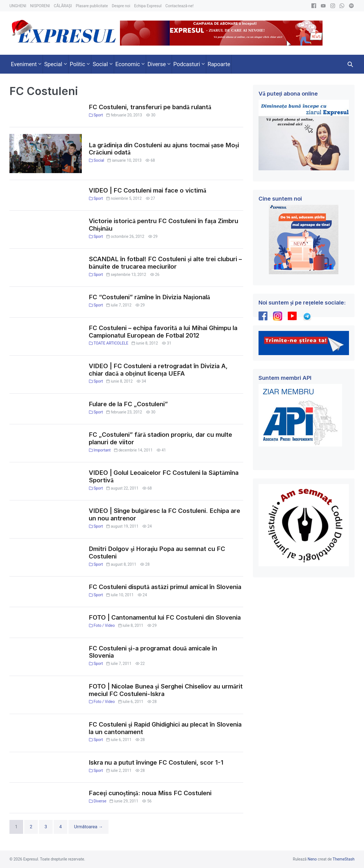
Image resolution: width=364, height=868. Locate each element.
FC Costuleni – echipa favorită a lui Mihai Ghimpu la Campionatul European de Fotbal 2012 (163, 332)
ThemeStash (344, 859)
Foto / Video (104, 625)
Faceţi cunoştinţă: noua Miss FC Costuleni (150, 793)
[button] (350, 64)
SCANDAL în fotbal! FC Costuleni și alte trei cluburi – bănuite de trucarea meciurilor (165, 263)
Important (102, 450)
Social (99, 160)
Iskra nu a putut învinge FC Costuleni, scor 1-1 (156, 762)
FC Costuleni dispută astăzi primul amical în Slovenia (165, 587)
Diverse (100, 801)
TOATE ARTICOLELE (111, 343)
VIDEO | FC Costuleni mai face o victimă (147, 190)
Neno (312, 859)
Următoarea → (88, 827)
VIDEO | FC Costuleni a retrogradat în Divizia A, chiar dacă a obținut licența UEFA (158, 370)
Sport (98, 115)
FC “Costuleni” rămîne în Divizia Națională (149, 297)
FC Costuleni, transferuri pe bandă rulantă (150, 107)
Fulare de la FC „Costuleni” (128, 404)
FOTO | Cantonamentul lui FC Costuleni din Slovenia (165, 617)
